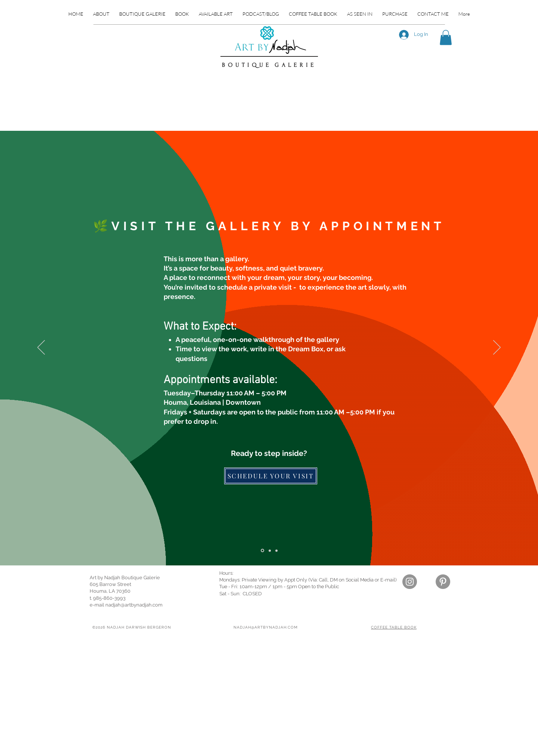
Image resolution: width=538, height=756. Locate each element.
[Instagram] (410, 582)
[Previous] (41, 348)
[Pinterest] (443, 582)
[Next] (497, 348)
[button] (446, 38)
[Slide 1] (276, 550)
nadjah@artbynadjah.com (134, 605)
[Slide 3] (270, 550)
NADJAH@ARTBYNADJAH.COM (266, 627)
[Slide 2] (262, 551)
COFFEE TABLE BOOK (394, 627)
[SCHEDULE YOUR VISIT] (271, 476)
